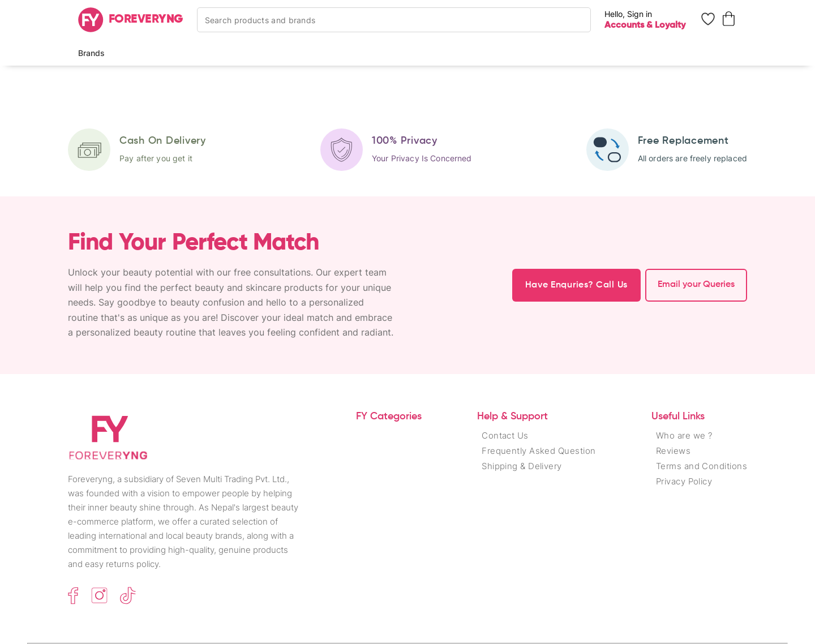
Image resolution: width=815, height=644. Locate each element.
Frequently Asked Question (539, 451)
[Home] (131, 20)
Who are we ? (684, 435)
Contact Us (505, 435)
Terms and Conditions (702, 466)
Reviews (673, 451)
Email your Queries (696, 285)
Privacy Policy (684, 481)
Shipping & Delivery (522, 466)
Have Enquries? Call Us (576, 285)
